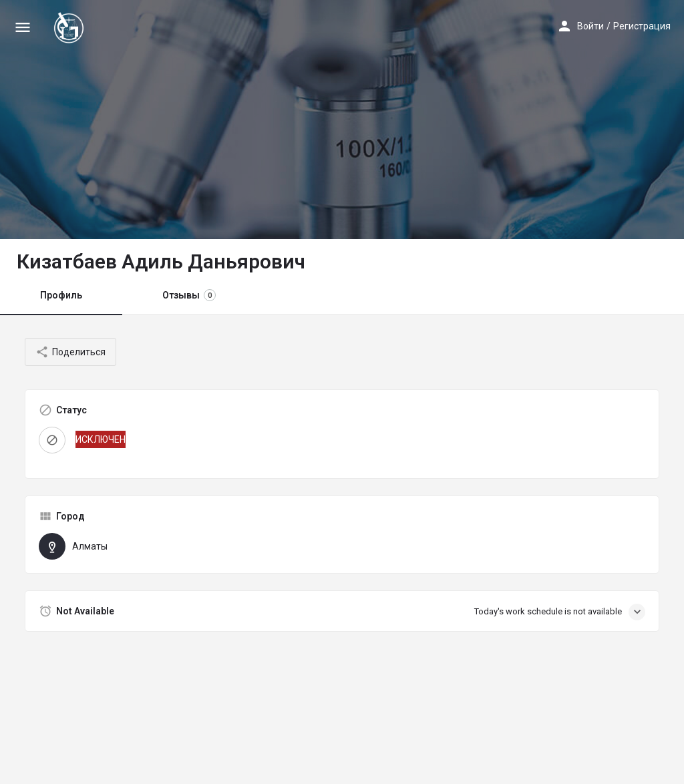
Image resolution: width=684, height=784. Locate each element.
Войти (590, 26)
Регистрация (642, 26)
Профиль (61, 295)
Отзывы (189, 295)
